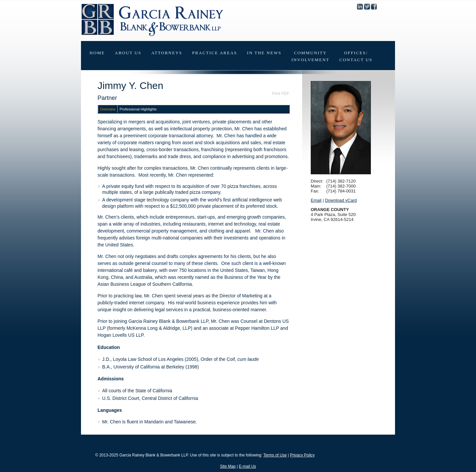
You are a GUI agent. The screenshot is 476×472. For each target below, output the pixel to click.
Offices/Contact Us (356, 56)
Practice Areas (215, 53)
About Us (128, 53)
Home (97, 53)
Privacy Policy (302, 455)
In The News (264, 53)
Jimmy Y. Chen (130, 86)
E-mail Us (248, 466)
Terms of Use (275, 455)
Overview (108, 109)
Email (316, 200)
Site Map (228, 466)
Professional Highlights (138, 109)
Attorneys (167, 53)
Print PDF (281, 94)
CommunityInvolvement (310, 56)
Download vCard (341, 200)
